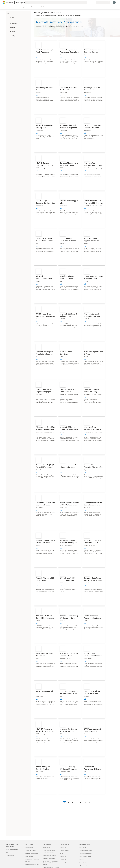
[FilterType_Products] (8, 27)
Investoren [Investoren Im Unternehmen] (82, 860)
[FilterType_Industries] (8, 31)
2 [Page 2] (69, 803)
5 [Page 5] (81, 803)
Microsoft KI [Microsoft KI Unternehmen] (63, 847)
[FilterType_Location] (8, 23)
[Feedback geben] (88, 2)
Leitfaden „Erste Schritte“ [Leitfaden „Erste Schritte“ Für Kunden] (31, 851)
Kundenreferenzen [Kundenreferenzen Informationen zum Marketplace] (10, 855)
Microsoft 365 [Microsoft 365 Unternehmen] (63, 860)
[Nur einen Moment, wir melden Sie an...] (114, 2)
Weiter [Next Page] (86, 803)
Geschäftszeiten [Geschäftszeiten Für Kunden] (29, 847)
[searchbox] (20, 18)
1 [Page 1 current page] (65, 803)
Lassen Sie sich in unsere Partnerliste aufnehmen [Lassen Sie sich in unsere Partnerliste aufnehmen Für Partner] (49, 851)
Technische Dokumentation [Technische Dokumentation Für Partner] (49, 858)
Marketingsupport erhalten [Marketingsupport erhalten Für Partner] (49, 855)
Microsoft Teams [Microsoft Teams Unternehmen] (64, 866)
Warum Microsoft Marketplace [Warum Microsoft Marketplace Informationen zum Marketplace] (13, 849)
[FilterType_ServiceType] (8, 36)
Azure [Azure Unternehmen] (61, 854)
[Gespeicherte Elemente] (92, 2)
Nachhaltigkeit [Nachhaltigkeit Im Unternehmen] (83, 863)
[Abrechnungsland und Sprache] (103, 2)
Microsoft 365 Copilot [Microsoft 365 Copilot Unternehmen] (65, 863)
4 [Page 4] (77, 803)
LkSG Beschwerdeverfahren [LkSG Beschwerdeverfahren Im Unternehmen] (85, 866)
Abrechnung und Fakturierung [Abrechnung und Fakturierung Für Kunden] (32, 864)
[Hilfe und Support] (90, 2)
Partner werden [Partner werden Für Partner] (47, 847)
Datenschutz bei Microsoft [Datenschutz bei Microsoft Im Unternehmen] (85, 857)
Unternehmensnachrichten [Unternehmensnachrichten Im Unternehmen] (85, 854)
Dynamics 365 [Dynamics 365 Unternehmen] (63, 857)
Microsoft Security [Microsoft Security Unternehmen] (64, 851)
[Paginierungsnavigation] (77, 804)
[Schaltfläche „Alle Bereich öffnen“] (5, 7)
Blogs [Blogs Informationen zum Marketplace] (7, 852)
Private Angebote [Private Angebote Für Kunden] (29, 857)
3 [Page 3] (73, 803)
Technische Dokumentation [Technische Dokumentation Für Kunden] (31, 854)
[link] (46, 59)
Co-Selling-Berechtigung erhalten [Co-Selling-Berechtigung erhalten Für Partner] (51, 867)
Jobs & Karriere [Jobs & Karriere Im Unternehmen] (83, 847)
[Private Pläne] (95, 2)
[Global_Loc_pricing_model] (8, 40)
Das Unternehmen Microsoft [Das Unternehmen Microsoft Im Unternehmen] (86, 851)
